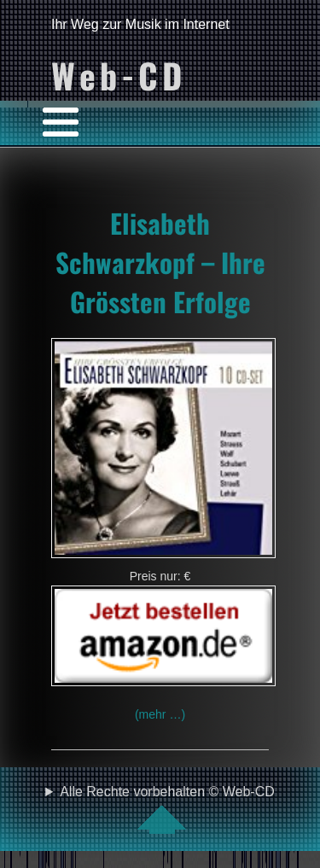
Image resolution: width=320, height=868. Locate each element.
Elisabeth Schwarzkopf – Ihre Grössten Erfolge (160, 262)
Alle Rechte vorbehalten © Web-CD (167, 809)
